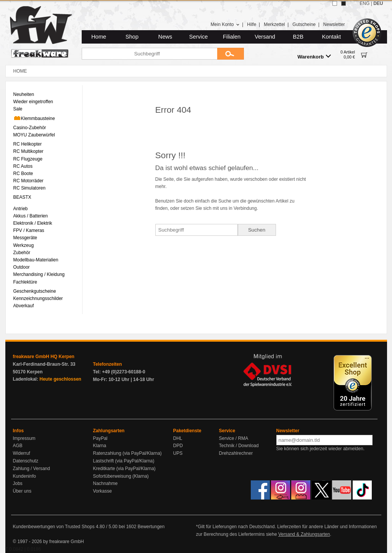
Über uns (22, 491)
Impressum (24, 438)
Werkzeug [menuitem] (24, 245)
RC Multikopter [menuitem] (28, 151)
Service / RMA (234, 438)
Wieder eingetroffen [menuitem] (33, 102)
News (165, 37)
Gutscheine (304, 24)
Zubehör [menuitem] (22, 253)
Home (99, 37)
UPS (178, 453)
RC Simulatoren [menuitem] (30, 188)
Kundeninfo (25, 476)
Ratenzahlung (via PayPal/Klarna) (127, 453)
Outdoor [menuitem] (22, 267)
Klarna (100, 446)
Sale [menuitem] (18, 109)
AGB (18, 446)
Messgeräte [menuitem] (25, 238)
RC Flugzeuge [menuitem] (28, 159)
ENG (365, 3)
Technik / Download (239, 446)
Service (199, 37)
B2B (298, 37)
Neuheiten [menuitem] (24, 94)
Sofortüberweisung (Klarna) (121, 476)
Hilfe (252, 24)
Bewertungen (151, 527)
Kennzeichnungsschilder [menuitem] (38, 298)
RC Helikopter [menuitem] (28, 144)
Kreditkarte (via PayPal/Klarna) (124, 469)
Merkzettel (274, 24)
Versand (265, 37)
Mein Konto (225, 24)
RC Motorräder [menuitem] (28, 181)
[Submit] (231, 54)
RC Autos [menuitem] (23, 166)
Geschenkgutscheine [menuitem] (35, 291)
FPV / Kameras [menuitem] (29, 230)
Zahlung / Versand (31, 469)
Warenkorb (314, 56)
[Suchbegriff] (149, 54)
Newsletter (334, 24)
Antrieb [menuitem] (21, 209)
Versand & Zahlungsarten (304, 534)
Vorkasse (102, 491)
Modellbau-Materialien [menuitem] (36, 260)
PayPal (100, 438)
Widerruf (22, 453)
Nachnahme (106, 483)
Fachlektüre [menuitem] (25, 282)
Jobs (18, 483)
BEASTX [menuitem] (22, 197)
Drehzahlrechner (236, 453)
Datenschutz (26, 461)
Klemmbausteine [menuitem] (34, 118)
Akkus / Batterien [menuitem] (31, 216)
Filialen (232, 37)
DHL (178, 438)
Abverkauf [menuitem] (24, 306)
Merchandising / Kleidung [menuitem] (39, 274)
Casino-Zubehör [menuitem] (30, 128)
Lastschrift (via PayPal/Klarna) (124, 461)
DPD (178, 446)
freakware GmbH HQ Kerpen (44, 357)
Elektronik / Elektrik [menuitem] (33, 223)
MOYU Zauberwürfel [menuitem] (34, 135)
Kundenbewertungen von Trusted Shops (54, 527)
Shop (132, 37)
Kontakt (331, 37)
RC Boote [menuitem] (23, 174)
